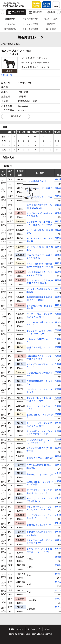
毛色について (7, 75)
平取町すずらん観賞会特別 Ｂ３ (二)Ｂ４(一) (39, 534)
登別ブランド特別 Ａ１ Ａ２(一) (40, 349)
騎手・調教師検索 (30, 19)
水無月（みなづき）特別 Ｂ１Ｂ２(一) (39, 190)
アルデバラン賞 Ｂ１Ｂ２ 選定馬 (40, 248)
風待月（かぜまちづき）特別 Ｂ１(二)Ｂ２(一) (39, 206)
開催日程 (35, 12)
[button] (3, 12)
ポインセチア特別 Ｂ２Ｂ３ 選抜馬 (39, 307)
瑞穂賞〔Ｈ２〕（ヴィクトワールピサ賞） (40, 483)
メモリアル (10, 24)
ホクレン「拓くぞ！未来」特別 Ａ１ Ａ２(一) (39, 399)
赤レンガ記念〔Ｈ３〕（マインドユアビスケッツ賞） (40, 433)
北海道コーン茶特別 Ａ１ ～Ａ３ (40, 341)
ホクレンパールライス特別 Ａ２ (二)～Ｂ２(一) (39, 332)
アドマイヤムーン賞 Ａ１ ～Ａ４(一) (40, 366)
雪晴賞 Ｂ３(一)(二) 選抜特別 (40, 458)
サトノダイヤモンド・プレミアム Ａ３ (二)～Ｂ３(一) (39, 508)
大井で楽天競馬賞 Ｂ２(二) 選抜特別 (39, 466)
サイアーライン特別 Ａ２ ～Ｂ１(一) (40, 324)
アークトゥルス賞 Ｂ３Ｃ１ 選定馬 (39, 290)
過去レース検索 (51, 19)
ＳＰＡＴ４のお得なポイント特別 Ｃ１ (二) (39, 542)
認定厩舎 (51, 24)
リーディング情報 (30, 24)
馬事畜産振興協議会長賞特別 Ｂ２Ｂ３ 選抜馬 (39, 299)
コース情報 (51, 29)
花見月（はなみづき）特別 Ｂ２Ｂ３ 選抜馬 (39, 274)
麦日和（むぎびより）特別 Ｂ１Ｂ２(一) (39, 198)
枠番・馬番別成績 (30, 29)
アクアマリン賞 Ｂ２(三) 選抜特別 (39, 450)
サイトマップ (34, 629)
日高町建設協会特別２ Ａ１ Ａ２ (39, 383)
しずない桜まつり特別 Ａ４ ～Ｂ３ (39, 374)
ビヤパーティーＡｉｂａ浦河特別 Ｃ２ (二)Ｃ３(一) (39, 550)
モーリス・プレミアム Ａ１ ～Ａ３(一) (39, 408)
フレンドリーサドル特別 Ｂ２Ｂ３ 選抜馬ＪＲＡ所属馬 (39, 223)
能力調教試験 (10, 29)
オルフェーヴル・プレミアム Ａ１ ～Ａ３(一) (39, 315)
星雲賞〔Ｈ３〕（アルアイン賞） (40, 416)
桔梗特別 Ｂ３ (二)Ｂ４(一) (39, 525)
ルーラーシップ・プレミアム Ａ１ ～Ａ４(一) (39, 424)
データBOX (16, 12)
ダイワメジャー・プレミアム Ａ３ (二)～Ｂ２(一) (39, 492)
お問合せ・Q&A (16, 629)
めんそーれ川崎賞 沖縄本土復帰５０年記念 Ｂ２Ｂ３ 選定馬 (40, 265)
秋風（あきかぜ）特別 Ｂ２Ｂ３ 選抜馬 (39, 215)
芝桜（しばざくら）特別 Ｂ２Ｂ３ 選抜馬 (39, 257)
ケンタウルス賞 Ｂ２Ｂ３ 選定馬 (40, 232)
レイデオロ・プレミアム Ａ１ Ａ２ (39, 391)
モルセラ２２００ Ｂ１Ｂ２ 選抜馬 (39, 240)
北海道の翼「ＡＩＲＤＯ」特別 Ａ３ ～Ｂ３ (39, 357)
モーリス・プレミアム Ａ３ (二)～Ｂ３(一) (39, 500)
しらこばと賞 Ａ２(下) (37, 181)
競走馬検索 (10, 19)
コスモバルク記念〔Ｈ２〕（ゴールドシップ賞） (39, 441)
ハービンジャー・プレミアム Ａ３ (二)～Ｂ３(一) (39, 517)
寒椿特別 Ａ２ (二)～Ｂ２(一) (40, 475)
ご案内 (48, 629)
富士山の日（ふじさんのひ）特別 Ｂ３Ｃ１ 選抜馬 (40, 282)
